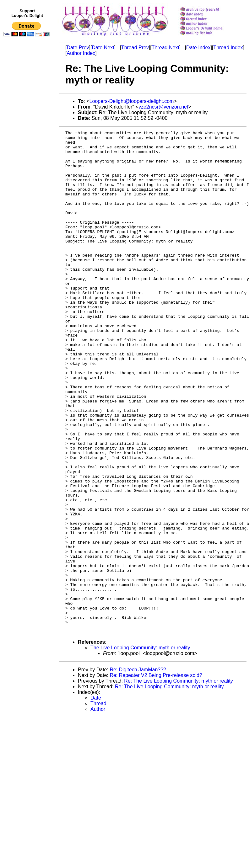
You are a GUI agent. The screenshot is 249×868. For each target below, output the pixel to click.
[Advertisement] (28, 168)
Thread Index (228, 48)
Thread (98, 803)
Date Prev (78, 48)
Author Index (81, 53)
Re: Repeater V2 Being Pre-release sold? (156, 775)
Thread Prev (135, 48)
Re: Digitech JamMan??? (138, 769)
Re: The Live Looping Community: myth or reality (179, 781)
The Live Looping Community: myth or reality (140, 747)
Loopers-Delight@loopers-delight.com (132, 101)
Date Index (198, 48)
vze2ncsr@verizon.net (163, 107)
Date (96, 798)
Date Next (103, 48)
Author (98, 809)
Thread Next (165, 48)
